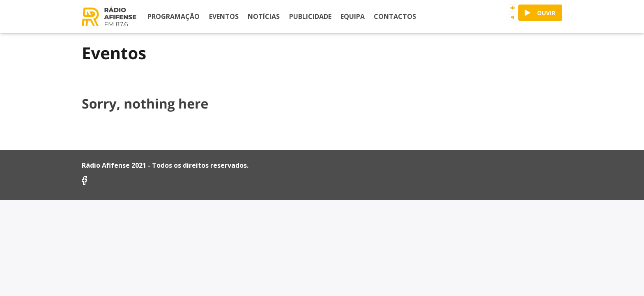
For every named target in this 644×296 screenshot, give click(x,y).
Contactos (395, 16)
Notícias (264, 16)
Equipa (353, 16)
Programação (174, 16)
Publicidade (310, 16)
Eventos (224, 16)
